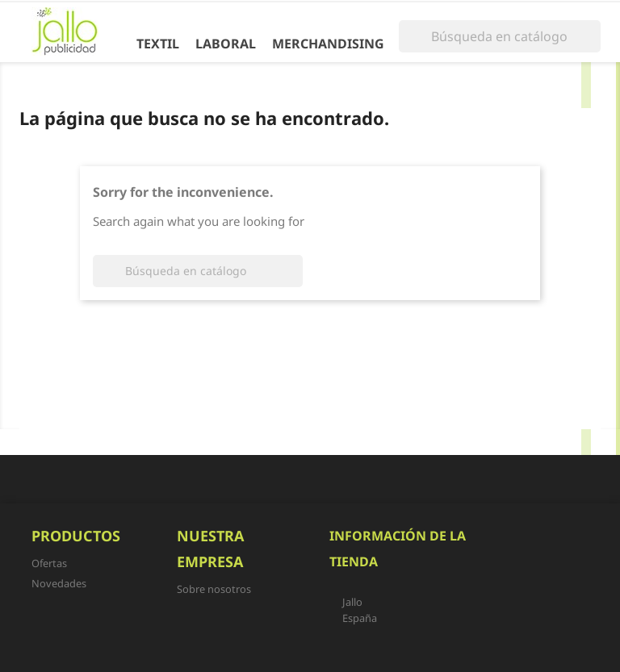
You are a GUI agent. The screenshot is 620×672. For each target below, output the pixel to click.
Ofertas (49, 563)
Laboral (226, 44)
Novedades (59, 583)
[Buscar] (500, 36)
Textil (158, 44)
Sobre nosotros (214, 589)
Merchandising (328, 44)
